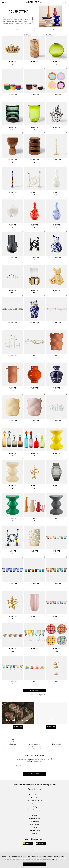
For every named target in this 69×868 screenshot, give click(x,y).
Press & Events (34, 824)
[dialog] (34, 861)
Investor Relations (34, 830)
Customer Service (35, 795)
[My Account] (63, 2)
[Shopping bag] (66, 2)
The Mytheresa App (35, 818)
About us (34, 816)
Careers (34, 827)
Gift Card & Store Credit (34, 801)
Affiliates (34, 833)
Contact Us (34, 798)
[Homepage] (34, 2)
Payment (35, 804)
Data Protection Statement (50, 860)
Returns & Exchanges (35, 810)
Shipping (34, 807)
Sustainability (34, 821)
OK (35, 864)
